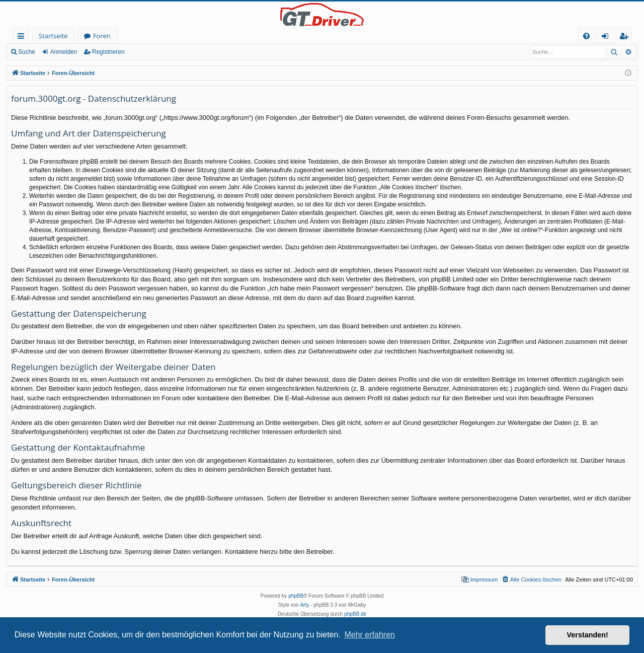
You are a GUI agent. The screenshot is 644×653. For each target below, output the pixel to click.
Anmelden (63, 52)
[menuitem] (586, 36)
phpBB (296, 596)
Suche (27, 52)
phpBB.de (355, 614)
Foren (102, 36)
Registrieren (108, 52)
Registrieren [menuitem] (626, 38)
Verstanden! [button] (588, 635)
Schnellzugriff (23, 38)
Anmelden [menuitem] (608, 38)
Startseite (53, 36)
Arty (305, 605)
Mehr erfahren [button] (370, 635)
